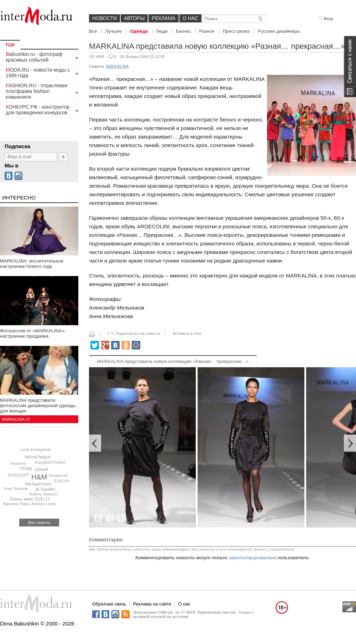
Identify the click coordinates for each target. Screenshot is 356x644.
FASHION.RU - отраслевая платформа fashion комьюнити (36, 91)
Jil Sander (45, 489)
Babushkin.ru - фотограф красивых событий (34, 57)
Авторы (134, 18)
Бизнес (184, 31)
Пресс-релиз (236, 31)
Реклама (163, 18)
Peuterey (18, 463)
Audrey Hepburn (43, 494)
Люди (162, 31)
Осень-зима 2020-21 (29, 499)
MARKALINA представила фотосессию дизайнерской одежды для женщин (38, 406)
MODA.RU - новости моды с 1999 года (38, 73)
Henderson (58, 476)
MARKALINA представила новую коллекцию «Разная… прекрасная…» (173, 361)
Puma (40, 463)
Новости (104, 18)
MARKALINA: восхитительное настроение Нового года (32, 264)
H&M (39, 477)
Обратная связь (109, 604)
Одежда (139, 31)
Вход (326, 19)
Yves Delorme (16, 489)
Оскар (26, 468)
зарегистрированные (252, 558)
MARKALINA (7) (16, 419)
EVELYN (62, 481)
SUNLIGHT (19, 475)
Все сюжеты (39, 523)
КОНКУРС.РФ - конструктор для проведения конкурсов (38, 110)
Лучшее (113, 31)
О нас (190, 18)
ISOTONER (56, 462)
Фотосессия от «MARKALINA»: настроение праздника (33, 333)
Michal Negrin (38, 457)
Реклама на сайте (152, 604)
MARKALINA (117, 66)
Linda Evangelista (35, 450)
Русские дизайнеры (279, 31)
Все (93, 31)
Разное (207, 31)
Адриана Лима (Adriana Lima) (30, 504)
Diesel (42, 469)
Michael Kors (38, 484)
